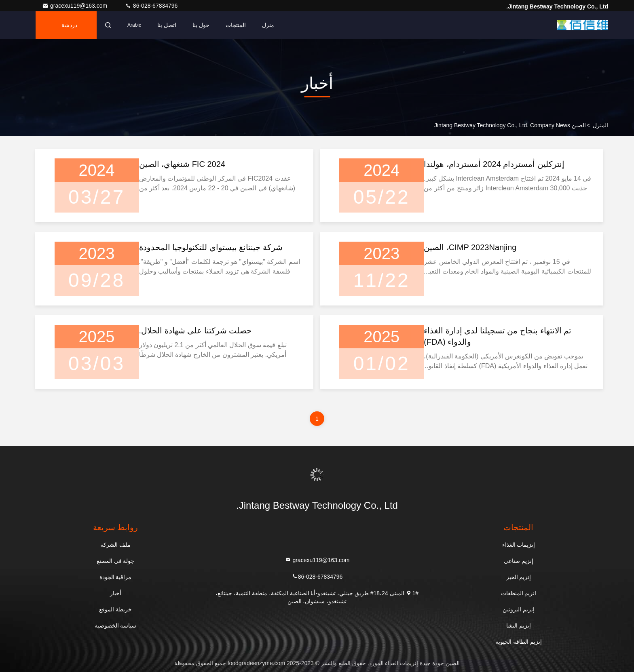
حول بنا (201, 25)
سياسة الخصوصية (116, 626)
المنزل (600, 125)
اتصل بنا (167, 25)
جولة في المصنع (116, 561)
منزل (268, 25)
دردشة (69, 25)
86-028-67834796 (151, 6)
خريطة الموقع (115, 609)
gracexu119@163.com (75, 6)
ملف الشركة (115, 545)
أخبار (116, 593)
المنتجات (236, 25)
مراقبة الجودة (116, 577)
